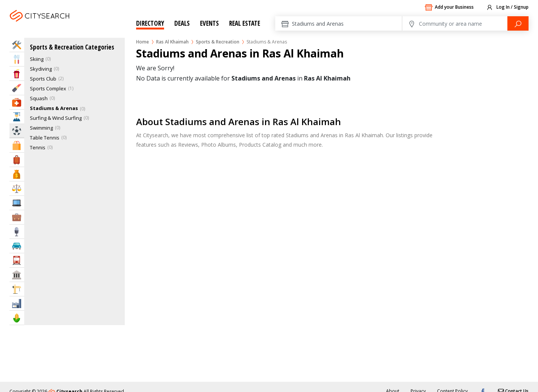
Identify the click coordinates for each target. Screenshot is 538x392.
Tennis (38, 147)
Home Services (17, 45)
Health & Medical (17, 102)
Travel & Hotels (17, 160)
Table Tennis (45, 138)
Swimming (41, 128)
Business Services (17, 217)
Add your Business (449, 8)
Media (17, 232)
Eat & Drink (17, 59)
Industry (17, 303)
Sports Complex (48, 88)
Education (17, 117)
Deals (182, 23)
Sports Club (43, 79)
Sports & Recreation (218, 42)
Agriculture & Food (17, 318)
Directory (150, 23)
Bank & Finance (17, 174)
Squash (39, 98)
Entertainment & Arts (17, 74)
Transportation (17, 260)
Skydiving (41, 69)
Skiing (37, 59)
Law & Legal (17, 188)
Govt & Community (17, 275)
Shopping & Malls (17, 145)
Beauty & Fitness (17, 88)
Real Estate (245, 23)
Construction (17, 289)
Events (209, 23)
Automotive (17, 246)
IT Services (17, 203)
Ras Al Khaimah (50, 25)
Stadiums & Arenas (54, 108)
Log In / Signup (507, 8)
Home (143, 42)
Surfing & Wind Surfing (56, 118)
